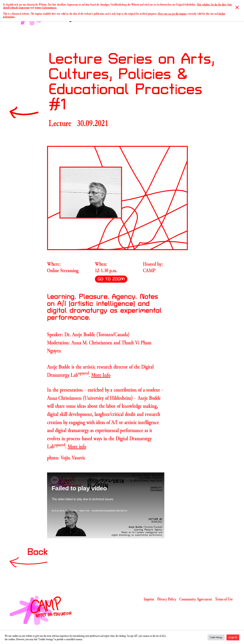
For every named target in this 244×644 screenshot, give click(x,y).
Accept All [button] (233, 637)
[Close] (237, 7)
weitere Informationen (46, 8)
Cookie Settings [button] (216, 637)
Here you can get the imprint (172, 14)
